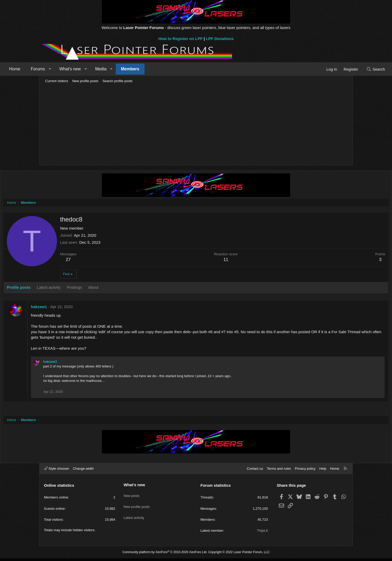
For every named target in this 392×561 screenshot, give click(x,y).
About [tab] (134, 289)
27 (109, 261)
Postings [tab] (115, 289)
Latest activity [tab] (89, 289)
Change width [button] (83, 471)
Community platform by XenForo (165, 555)
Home (53, 69)
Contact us (255, 471)
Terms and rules (279, 471)
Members (168, 69)
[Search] (338, 69)
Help (323, 471)
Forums (76, 69)
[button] (88, 69)
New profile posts (85, 81)
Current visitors (57, 81)
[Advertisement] (196, 124)
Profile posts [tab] (59, 289)
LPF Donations (220, 39)
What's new (108, 69)
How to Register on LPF (180, 39)
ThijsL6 (262, 533)
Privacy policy (305, 471)
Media (139, 69)
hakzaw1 (79, 308)
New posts (132, 496)
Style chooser (57, 471)
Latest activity (134, 515)
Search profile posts (117, 81)
